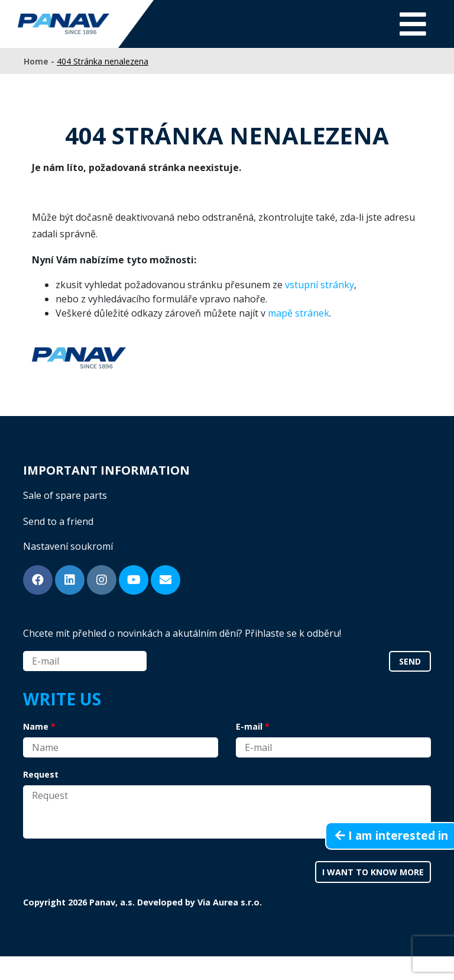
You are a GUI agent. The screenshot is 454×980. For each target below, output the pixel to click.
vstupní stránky (320, 285)
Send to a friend (58, 521)
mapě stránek (299, 313)
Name (36, 726)
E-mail (249, 726)
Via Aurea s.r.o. (230, 902)
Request (41, 774)
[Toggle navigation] (413, 24)
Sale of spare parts (65, 495)
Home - (40, 61)
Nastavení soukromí (68, 546)
